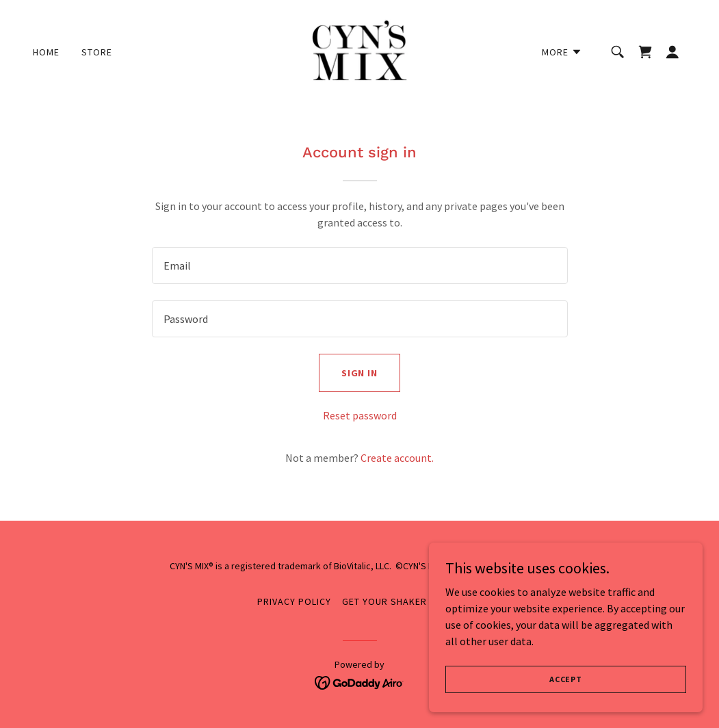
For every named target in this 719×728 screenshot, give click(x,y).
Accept (566, 679)
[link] (359, 51)
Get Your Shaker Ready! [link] (402, 601)
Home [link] (46, 52)
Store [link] (97, 52)
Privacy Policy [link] (294, 601)
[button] (562, 52)
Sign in (360, 373)
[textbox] (360, 265)
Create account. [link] (397, 458)
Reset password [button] (360, 415)
